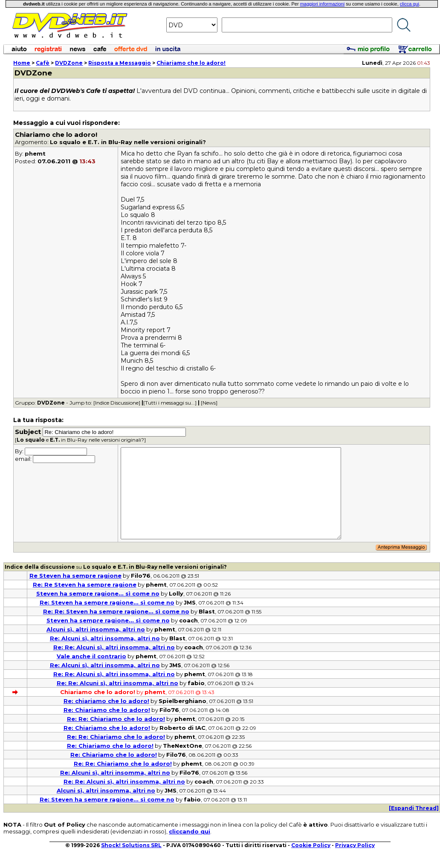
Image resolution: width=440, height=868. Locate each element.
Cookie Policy (311, 845)
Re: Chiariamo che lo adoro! (107, 710)
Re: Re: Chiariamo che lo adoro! (116, 719)
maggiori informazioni (323, 4)
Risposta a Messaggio (120, 63)
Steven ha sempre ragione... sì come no (98, 593)
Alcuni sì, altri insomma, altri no (96, 629)
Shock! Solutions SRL (131, 845)
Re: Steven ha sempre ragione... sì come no (107, 602)
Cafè (43, 63)
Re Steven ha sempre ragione (75, 576)
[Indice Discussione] (117, 403)
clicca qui (410, 4)
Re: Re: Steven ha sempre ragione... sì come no (116, 611)
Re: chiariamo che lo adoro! (106, 701)
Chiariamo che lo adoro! (191, 63)
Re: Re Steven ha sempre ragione (85, 584)
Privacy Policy (355, 845)
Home (22, 63)
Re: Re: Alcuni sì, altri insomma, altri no (114, 647)
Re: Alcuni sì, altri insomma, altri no (105, 638)
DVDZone (69, 63)
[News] (209, 403)
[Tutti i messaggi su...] (170, 403)
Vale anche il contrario (91, 656)
